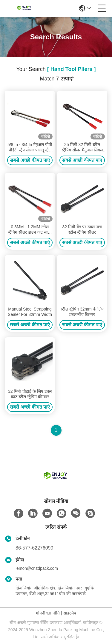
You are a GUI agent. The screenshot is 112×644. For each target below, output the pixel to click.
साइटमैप (70, 613)
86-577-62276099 (34, 548)
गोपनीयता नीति (48, 613)
